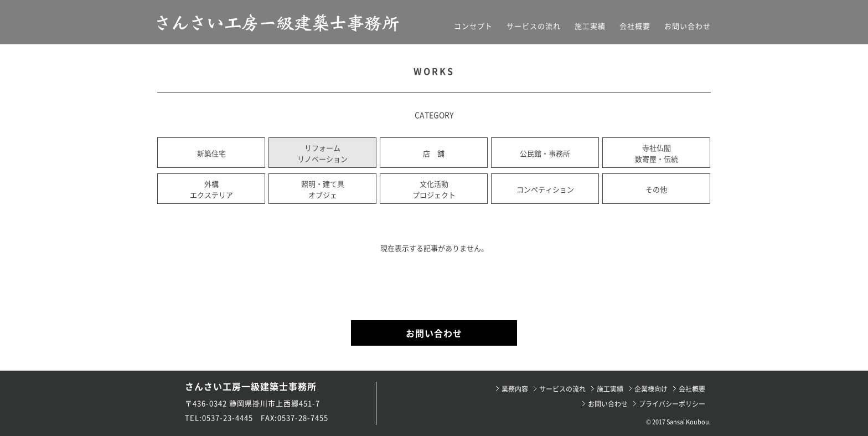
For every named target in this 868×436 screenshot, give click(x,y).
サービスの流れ (534, 26)
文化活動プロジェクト (434, 189)
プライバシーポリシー (672, 404)
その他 (656, 189)
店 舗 (434, 153)
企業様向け (651, 389)
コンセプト (473, 26)
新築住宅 (211, 153)
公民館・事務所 (545, 153)
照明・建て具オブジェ (323, 189)
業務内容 (515, 389)
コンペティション (545, 189)
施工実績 (590, 26)
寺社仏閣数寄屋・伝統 (657, 153)
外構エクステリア (211, 189)
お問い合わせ (688, 26)
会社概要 (635, 26)
